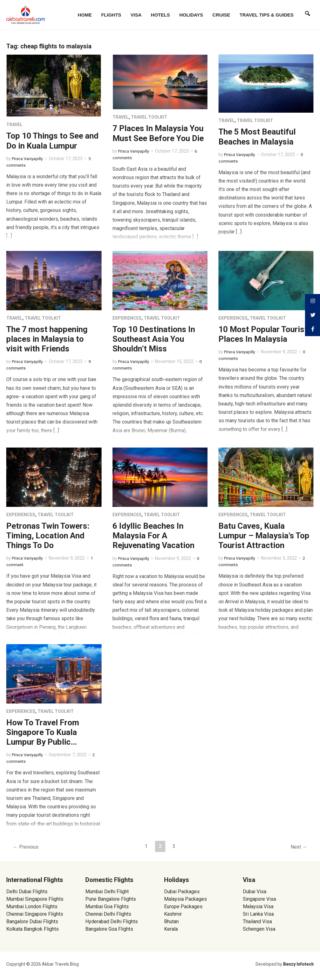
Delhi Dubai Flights (27, 892)
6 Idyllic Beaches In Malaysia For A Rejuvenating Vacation (153, 536)
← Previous (27, 847)
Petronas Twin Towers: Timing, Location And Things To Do (48, 536)
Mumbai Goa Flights (107, 906)
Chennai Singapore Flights (35, 914)
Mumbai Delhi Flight (107, 892)
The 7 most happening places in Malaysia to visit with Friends (47, 339)
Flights (111, 15)
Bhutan (171, 921)
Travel (14, 125)
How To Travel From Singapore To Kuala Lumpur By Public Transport (43, 737)
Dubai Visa (255, 892)
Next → (298, 847)
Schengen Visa (259, 929)
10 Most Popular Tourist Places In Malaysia (263, 334)
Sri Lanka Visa (259, 914)
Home (85, 15)
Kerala (171, 929)
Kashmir (173, 914)
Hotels (160, 15)
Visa (136, 15)
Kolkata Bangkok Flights (32, 929)
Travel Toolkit (149, 117)
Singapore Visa (259, 899)
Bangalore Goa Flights (109, 929)
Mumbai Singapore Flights (35, 899)
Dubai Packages (182, 892)
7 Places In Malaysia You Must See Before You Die (158, 133)
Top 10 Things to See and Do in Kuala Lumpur (52, 141)
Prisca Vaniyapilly (29, 159)
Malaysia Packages (185, 899)
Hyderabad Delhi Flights (112, 921)
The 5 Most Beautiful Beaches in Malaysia (257, 137)
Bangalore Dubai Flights (32, 921)
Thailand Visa (257, 921)
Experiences (127, 318)
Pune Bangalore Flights (111, 899)
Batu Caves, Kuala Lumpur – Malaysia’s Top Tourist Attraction (264, 536)
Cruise (221, 15)
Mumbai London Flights (32, 906)
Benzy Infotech (298, 964)
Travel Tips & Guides (267, 15)
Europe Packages (183, 906)
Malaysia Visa (258, 906)
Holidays (191, 15)
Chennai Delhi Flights (108, 914)
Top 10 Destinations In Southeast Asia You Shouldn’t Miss (154, 339)
